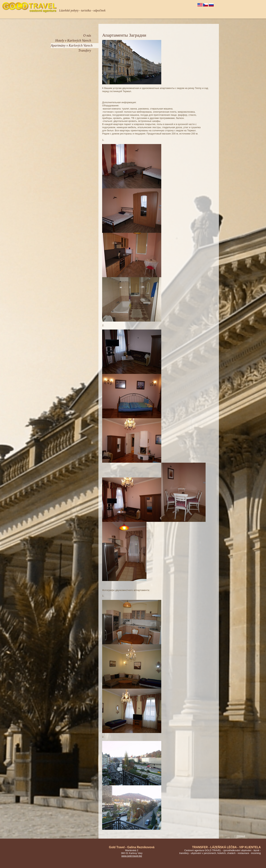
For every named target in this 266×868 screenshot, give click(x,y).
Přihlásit (241, 836)
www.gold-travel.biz (132, 856)
